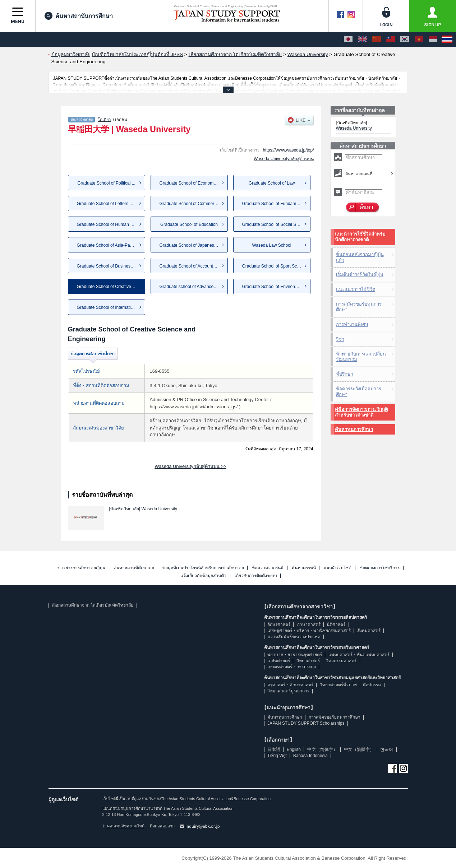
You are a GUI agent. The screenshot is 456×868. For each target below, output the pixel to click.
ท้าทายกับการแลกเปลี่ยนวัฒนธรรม (361, 357)
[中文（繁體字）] (391, 40)
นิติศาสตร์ (336, 625)
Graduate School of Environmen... (275, 287)
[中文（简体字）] (377, 40)
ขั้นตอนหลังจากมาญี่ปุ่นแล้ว (360, 257)
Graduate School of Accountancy (191, 266)
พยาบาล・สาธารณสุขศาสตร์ (295, 655)
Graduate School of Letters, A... (107, 204)
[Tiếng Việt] (419, 40)
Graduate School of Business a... (108, 266)
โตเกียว (104, 120)
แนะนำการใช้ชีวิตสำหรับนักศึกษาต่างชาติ (360, 237)
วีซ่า (340, 339)
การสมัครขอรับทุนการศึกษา (359, 307)
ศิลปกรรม (372, 685)
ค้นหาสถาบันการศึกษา (79, 16)
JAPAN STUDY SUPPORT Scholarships (306, 723)
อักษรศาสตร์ (279, 625)
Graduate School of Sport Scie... (273, 266)
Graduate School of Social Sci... (273, 224)
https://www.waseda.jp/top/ (288, 150)
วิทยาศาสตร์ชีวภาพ (338, 685)
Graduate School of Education (189, 224)
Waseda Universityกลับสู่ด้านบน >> (190, 466)
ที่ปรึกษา (345, 374)
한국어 (387, 749)
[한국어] (405, 40)
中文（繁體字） (359, 749)
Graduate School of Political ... (106, 183)
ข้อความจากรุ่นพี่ (268, 568)
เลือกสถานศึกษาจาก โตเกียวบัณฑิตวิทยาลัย (93, 605)
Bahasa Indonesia (310, 756)
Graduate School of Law (272, 183)
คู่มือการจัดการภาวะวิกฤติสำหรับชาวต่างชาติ (361, 412)
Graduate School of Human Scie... (110, 224)
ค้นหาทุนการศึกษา (354, 429)
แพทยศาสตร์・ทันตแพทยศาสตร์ (359, 655)
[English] (363, 40)
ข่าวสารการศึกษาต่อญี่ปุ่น (81, 568)
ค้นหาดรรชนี (304, 568)
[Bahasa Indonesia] (433, 40)
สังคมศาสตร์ (369, 631)
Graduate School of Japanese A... (192, 245)
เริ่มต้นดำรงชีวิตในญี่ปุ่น (360, 275)
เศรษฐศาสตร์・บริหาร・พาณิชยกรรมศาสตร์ (309, 631)
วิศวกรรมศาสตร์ (341, 661)
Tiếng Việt (277, 756)
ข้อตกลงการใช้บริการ (380, 568)
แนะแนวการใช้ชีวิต (356, 289)
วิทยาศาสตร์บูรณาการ (288, 691)
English (294, 749)
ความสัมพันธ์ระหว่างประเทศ (294, 637)
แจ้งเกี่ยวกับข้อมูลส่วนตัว (203, 576)
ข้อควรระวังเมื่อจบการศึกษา (359, 392)
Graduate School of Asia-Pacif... (107, 245)
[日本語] (348, 40)
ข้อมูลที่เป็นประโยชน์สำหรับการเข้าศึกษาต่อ (203, 568)
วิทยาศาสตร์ (308, 661)
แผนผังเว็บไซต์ (338, 568)
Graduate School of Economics (189, 183)
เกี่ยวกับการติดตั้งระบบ (256, 576)
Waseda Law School (272, 245)
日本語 (274, 749)
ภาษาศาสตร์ (309, 625)
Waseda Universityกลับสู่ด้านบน (284, 159)
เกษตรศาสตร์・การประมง (292, 667)
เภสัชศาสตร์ (279, 661)
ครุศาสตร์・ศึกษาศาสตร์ (290, 685)
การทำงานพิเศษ (352, 324)
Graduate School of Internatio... (107, 307)
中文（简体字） (322, 749)
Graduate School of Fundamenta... (275, 204)
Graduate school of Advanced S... (192, 287)
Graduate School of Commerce (189, 204)
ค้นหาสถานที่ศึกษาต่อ (134, 568)
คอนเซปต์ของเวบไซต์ (124, 826)
